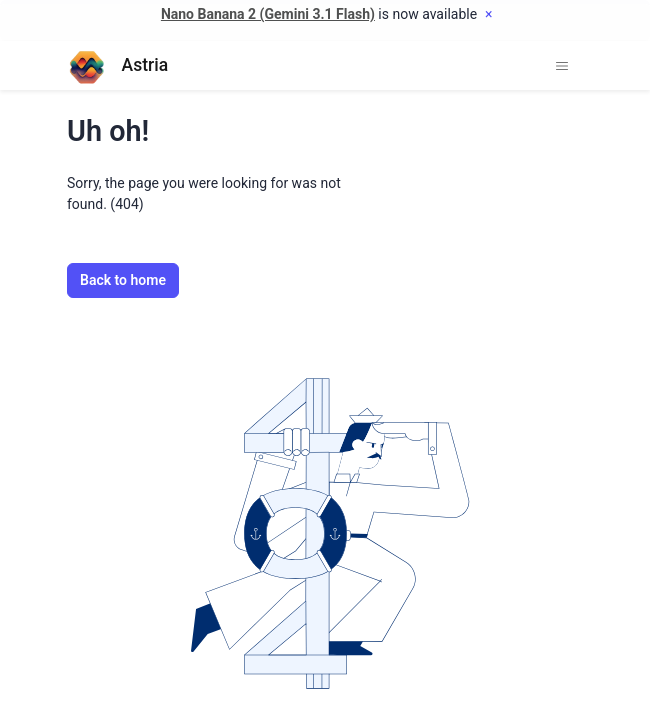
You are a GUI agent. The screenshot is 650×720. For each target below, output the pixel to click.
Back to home (123, 280)
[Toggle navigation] (562, 66)
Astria (117, 65)
